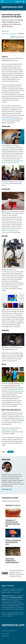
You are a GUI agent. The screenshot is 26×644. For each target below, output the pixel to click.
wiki (18, 163)
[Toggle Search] (24, 2)
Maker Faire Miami (16, 108)
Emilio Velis (6, 31)
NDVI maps (12, 315)
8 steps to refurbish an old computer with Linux (13, 542)
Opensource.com (7, 596)
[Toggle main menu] (2, 2)
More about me (7, 489)
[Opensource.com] (12, 7)
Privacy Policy (6, 634)
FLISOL (20, 98)
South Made (11, 272)
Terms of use (5, 636)
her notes (22, 419)
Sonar (13, 221)
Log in (18, 2)
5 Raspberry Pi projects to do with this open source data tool (13, 523)
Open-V (16, 349)
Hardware (10, 452)
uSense (4, 277)
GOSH (20, 422)
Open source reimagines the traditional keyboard (12, 560)
